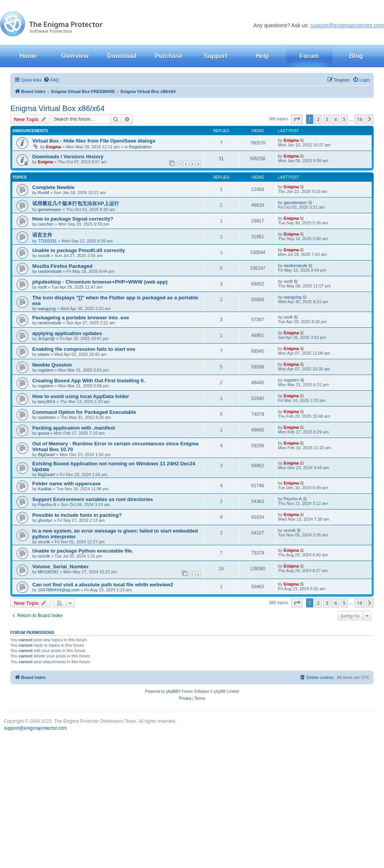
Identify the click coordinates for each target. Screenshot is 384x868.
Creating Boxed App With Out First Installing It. (89, 381)
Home (28, 56)
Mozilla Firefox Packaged (62, 266)
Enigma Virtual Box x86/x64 (57, 108)
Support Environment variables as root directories (93, 499)
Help (262, 56)
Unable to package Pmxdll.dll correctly (79, 250)
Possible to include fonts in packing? (77, 515)
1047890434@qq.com (59, 590)
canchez (46, 224)
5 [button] (344, 119)
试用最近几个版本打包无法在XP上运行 (76, 203)
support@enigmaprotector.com (347, 25)
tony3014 (47, 402)
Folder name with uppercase (66, 484)
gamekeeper (50, 209)
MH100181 (48, 572)
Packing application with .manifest (74, 428)
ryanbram (47, 417)
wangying (47, 309)
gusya (44, 433)
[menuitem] (51, 80)
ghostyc (45, 520)
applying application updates (67, 333)
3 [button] (327, 119)
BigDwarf (47, 455)
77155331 (47, 241)
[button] (297, 119)
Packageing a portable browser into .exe (81, 318)
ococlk (44, 256)
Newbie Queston (52, 365)
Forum (309, 56)
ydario (44, 354)
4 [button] (335, 119)
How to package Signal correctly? (73, 219)
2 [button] (318, 119)
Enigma (54, 147)
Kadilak (45, 489)
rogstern (46, 370)
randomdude (50, 271)
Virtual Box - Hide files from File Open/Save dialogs (94, 141)
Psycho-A (47, 505)
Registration (140, 147)
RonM (44, 193)
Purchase (169, 56)
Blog (356, 56)
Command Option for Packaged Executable (84, 412)
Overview (75, 56)
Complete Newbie (53, 187)
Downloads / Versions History (68, 157)
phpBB (172, 691)
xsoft (42, 287)
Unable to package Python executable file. (83, 551)
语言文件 (42, 235)
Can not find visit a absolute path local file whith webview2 (103, 585)
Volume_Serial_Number (60, 567)
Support (215, 56)
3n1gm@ (47, 339)
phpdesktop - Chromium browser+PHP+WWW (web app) (100, 282)
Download (122, 56)
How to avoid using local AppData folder (81, 396)
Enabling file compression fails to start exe (84, 349)
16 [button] (360, 119)
